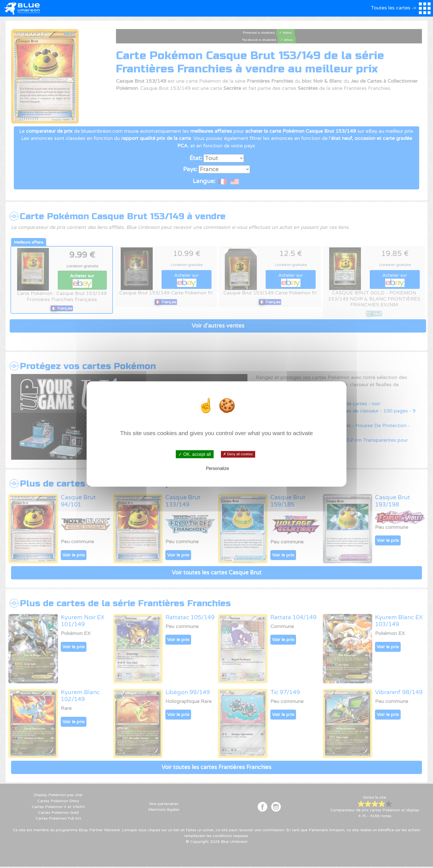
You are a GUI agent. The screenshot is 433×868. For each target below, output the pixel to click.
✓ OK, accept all (195, 454)
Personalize (218, 468)
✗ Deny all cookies (238, 454)
